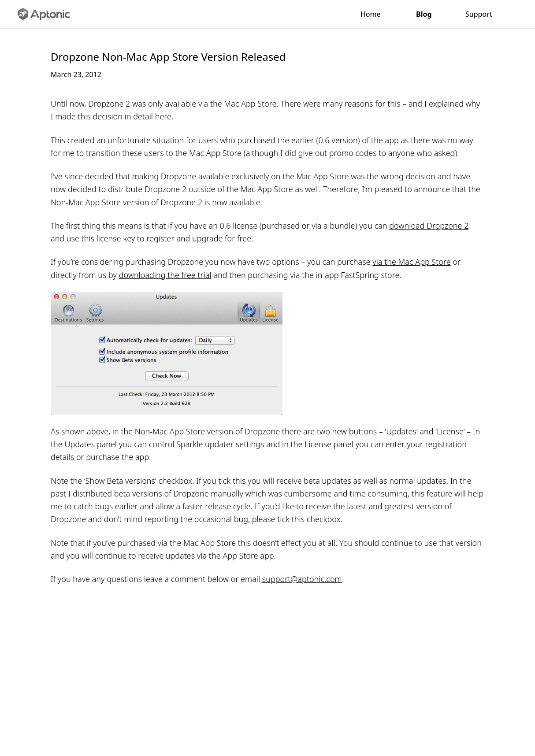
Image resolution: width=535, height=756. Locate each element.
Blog (423, 14)
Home (371, 14)
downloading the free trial (165, 275)
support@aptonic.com (302, 579)
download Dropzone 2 (429, 226)
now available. (237, 202)
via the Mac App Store (411, 262)
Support (478, 14)
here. (164, 116)
